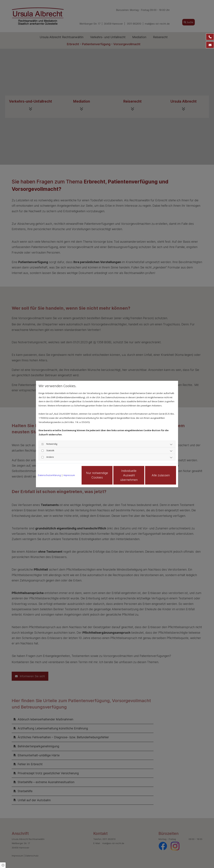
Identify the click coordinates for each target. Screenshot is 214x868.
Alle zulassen (161, 475)
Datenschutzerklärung (49, 475)
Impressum (69, 475)
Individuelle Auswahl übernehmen (129, 475)
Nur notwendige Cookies (97, 475)
